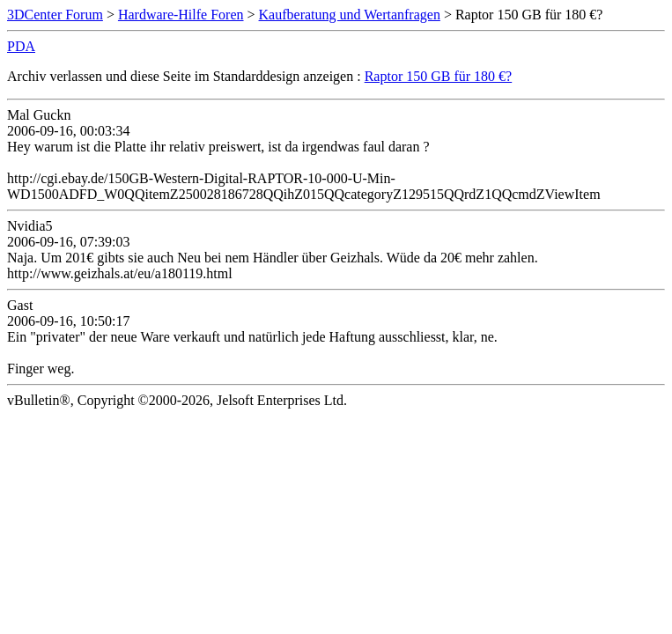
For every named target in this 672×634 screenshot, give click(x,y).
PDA (21, 46)
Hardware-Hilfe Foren (181, 15)
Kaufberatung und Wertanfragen (350, 15)
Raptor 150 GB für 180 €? (439, 76)
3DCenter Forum (55, 15)
